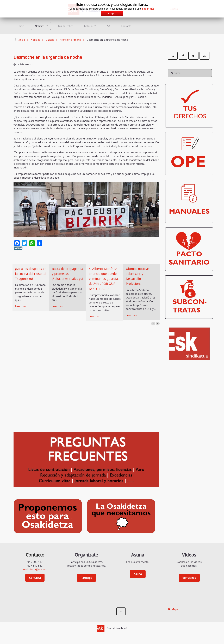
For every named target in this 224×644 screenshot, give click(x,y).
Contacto (126, 26)
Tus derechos (66, 26)
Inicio (21, 26)
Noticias (40, 26)
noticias (18, 248)
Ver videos (189, 583)
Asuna (138, 579)
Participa (86, 583)
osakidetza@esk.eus (35, 575)
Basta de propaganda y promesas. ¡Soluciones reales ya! (66, 279)
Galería (88, 26)
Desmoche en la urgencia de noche (50, 57)
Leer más (20, 311)
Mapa (175, 614)
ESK (108, 26)
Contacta (35, 583)
